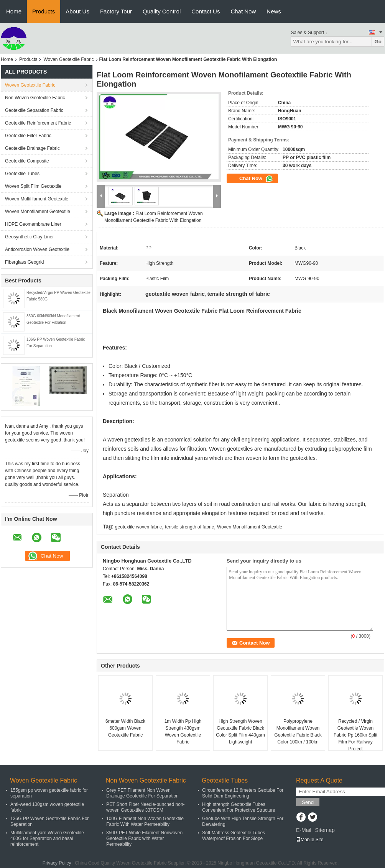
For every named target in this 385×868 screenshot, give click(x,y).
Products (44, 11)
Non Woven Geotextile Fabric (35, 98)
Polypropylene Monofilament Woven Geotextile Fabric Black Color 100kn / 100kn (298, 732)
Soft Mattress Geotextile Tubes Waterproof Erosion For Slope (234, 836)
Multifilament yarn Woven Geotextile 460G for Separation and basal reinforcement (47, 838)
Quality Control (162, 11)
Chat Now (243, 11)
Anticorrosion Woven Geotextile (37, 249)
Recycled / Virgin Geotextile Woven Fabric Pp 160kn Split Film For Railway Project (355, 735)
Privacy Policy (57, 863)
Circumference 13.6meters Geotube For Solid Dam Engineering (243, 793)
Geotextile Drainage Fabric (32, 148)
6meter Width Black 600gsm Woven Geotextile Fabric (125, 728)
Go (378, 42)
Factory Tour (116, 11)
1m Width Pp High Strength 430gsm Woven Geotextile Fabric (183, 732)
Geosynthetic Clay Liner (29, 237)
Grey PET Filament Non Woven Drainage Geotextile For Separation (142, 793)
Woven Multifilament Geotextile (37, 199)
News (274, 11)
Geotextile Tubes (22, 174)
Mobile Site (310, 840)
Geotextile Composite (27, 161)
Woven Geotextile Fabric (68, 59)
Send (308, 802)
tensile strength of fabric (189, 527)
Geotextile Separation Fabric (34, 110)
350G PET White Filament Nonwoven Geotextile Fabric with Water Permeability (144, 838)
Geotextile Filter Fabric (28, 136)
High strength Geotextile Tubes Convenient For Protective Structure (239, 807)
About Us (77, 11)
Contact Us (206, 11)
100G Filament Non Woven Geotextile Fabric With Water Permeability (145, 821)
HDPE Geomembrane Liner (33, 224)
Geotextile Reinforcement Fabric (38, 123)
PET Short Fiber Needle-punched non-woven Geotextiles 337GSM (146, 807)
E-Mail (304, 830)
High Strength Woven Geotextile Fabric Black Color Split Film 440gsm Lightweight (240, 732)
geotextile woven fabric (138, 527)
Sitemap (325, 830)
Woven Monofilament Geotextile (38, 212)
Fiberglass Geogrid (24, 262)
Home (14, 11)
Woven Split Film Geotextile (33, 186)
